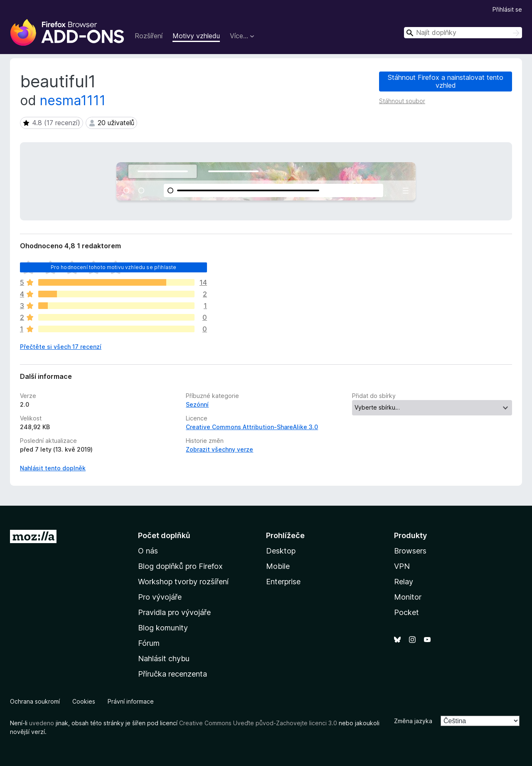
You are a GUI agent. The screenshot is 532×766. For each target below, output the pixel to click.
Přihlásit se (507, 9)
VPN (402, 566)
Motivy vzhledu (196, 36)
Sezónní (197, 404)
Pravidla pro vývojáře (174, 612)
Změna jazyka (413, 721)
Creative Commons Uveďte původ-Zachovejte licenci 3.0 (258, 723)
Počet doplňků (164, 535)
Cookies (84, 701)
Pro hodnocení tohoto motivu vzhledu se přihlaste (114, 267)
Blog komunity (163, 628)
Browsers (410, 551)
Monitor (408, 597)
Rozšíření (149, 36)
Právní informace (131, 701)
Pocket (406, 612)
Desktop (281, 551)
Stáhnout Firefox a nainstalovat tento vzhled (446, 81)
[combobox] (463, 33)
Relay (404, 582)
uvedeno (42, 723)
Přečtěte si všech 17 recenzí (61, 347)
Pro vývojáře (160, 597)
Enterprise (283, 582)
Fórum (149, 643)
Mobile (278, 566)
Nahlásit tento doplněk (53, 468)
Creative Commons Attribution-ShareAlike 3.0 (252, 427)
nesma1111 (73, 100)
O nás (148, 551)
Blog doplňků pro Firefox (180, 566)
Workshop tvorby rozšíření (183, 582)
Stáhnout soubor (402, 101)
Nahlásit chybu (164, 659)
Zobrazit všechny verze (219, 449)
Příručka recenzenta (172, 674)
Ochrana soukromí (35, 701)
